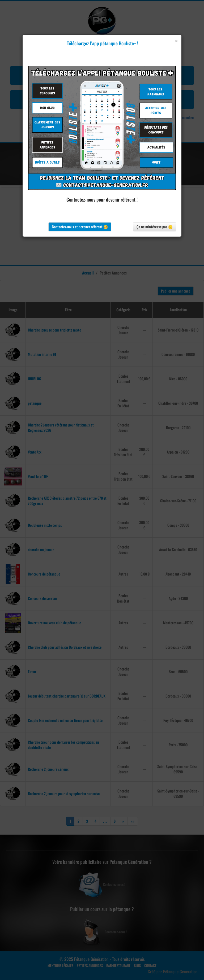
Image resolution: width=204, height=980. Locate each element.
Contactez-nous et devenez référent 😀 (80, 227)
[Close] (176, 41)
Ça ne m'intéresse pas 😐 (155, 227)
